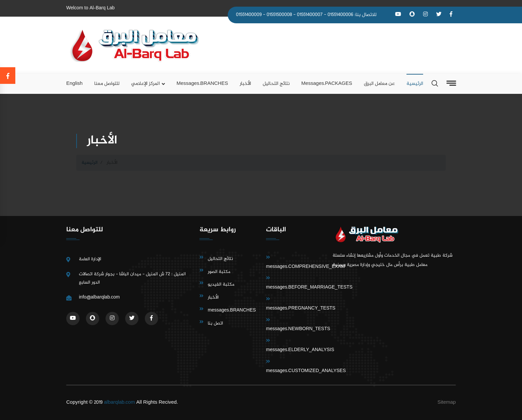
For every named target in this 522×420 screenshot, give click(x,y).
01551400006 (340, 15)
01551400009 (249, 15)
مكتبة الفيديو (221, 284)
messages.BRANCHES (202, 84)
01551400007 (310, 15)
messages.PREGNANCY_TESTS (301, 308)
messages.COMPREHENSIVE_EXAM (305, 267)
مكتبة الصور (219, 272)
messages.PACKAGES (327, 84)
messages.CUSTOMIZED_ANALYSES (306, 371)
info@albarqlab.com (99, 297)
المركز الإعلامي (145, 84)
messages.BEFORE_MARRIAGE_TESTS (309, 287)
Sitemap (447, 403)
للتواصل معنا (107, 84)
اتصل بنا (215, 323)
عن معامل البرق (379, 84)
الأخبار (245, 84)
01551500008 (279, 15)
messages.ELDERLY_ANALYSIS (300, 350)
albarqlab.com (119, 403)
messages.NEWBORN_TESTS (298, 329)
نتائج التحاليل (276, 84)
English (74, 84)
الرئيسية (415, 84)
